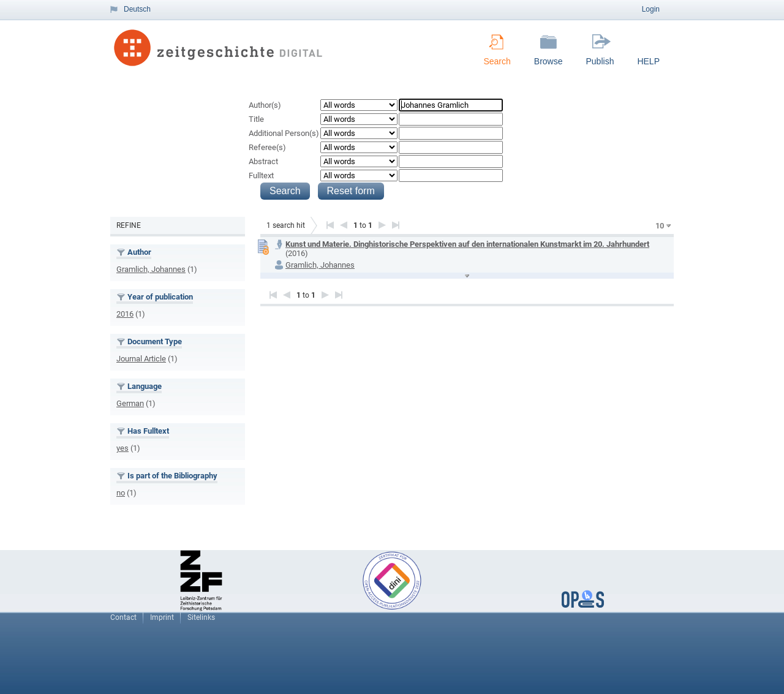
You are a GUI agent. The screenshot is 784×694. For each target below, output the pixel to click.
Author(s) (265, 105)
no (121, 493)
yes (123, 448)
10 (660, 226)
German (130, 403)
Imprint (162, 617)
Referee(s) (267, 147)
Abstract (263, 161)
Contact (123, 617)
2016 (125, 314)
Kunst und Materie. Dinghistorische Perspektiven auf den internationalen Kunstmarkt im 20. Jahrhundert (467, 244)
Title (256, 119)
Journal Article (141, 359)
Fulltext (261, 175)
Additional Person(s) (284, 133)
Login (651, 9)
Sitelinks (201, 617)
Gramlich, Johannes (151, 269)
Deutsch (137, 9)
